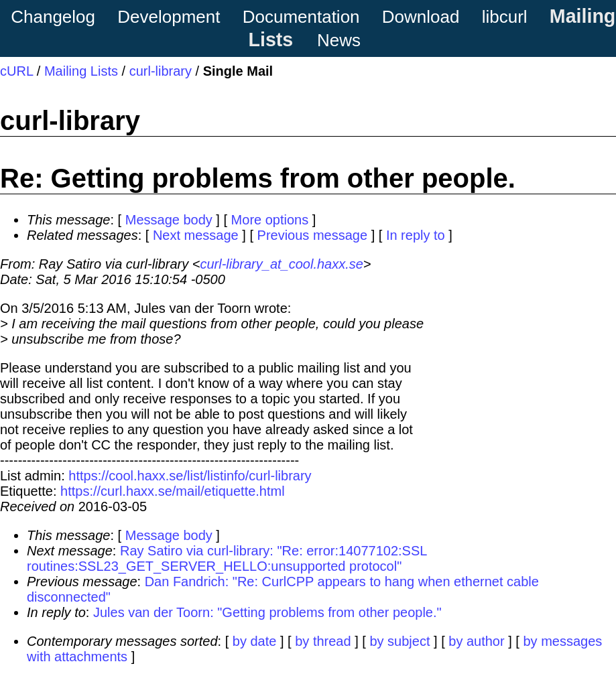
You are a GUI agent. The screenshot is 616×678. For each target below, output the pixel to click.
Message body (169, 220)
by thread (323, 641)
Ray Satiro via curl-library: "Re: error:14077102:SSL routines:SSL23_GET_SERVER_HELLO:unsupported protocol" (227, 558)
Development (169, 17)
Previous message (313, 235)
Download (421, 17)
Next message (196, 235)
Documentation (301, 17)
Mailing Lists (81, 71)
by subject (399, 641)
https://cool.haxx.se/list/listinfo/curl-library (190, 476)
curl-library (161, 71)
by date (255, 641)
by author (476, 641)
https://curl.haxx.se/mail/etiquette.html (173, 491)
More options (270, 220)
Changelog (53, 17)
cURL (16, 71)
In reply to (416, 235)
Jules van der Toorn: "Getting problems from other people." (267, 612)
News (339, 40)
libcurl (505, 17)
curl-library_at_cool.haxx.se (281, 264)
